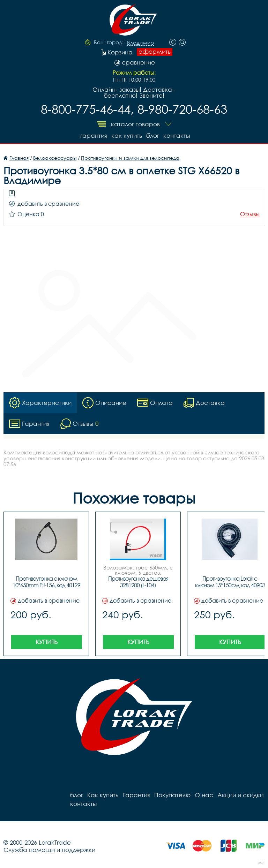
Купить (47, 642)
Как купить (127, 135)
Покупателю (172, 795)
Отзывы (250, 214)
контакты (177, 135)
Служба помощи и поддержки (49, 850)
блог (153, 135)
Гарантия (94, 135)
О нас (204, 795)
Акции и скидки (240, 795)
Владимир (140, 43)
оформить (155, 52)
